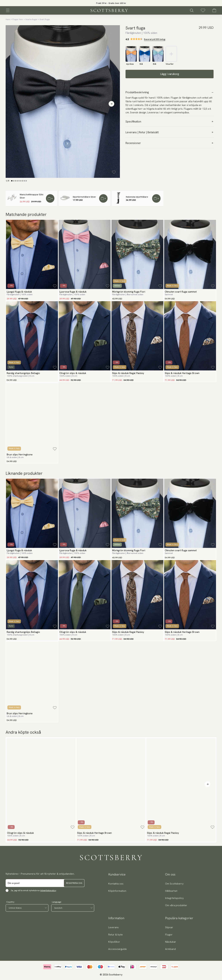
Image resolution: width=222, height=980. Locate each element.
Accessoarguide (118, 949)
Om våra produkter (176, 905)
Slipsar (169, 927)
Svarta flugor (31, 19)
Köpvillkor (114, 942)
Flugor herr (18, 19)
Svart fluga (45, 19)
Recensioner (170, 143)
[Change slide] (12, 181)
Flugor (169, 935)
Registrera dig (74, 883)
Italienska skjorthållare (137, 197)
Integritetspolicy (48, 890)
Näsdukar (171, 942)
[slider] (111, 3)
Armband (170, 949)
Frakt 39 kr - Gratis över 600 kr (111, 3)
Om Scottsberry (174, 884)
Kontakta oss (116, 884)
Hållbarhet (171, 891)
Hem (8, 19)
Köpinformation (117, 891)
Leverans (113, 927)
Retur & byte (115, 935)
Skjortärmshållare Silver (84, 197)
